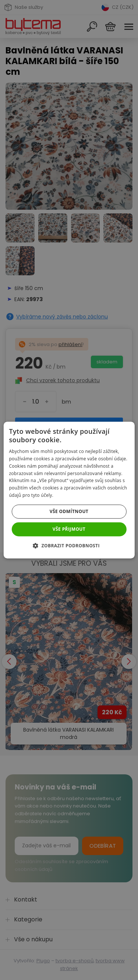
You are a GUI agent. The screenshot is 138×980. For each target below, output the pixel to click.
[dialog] (69, 490)
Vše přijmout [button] (69, 529)
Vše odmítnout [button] (69, 511)
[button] (69, 545)
